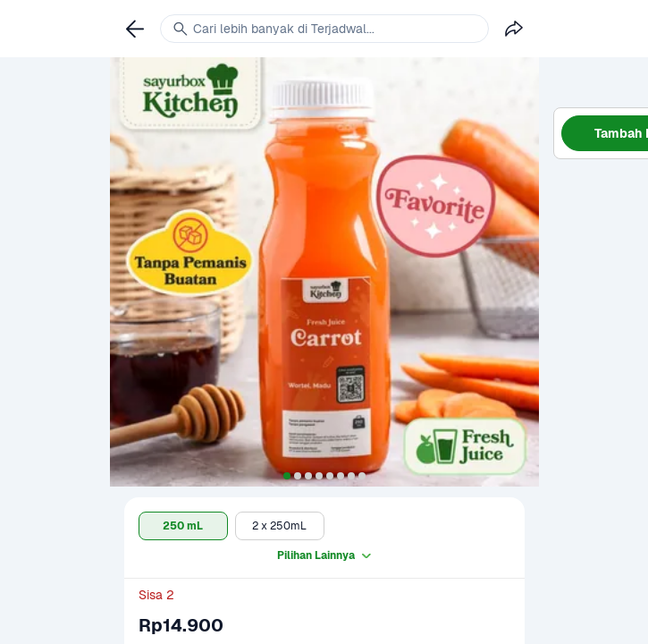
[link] (135, 29)
